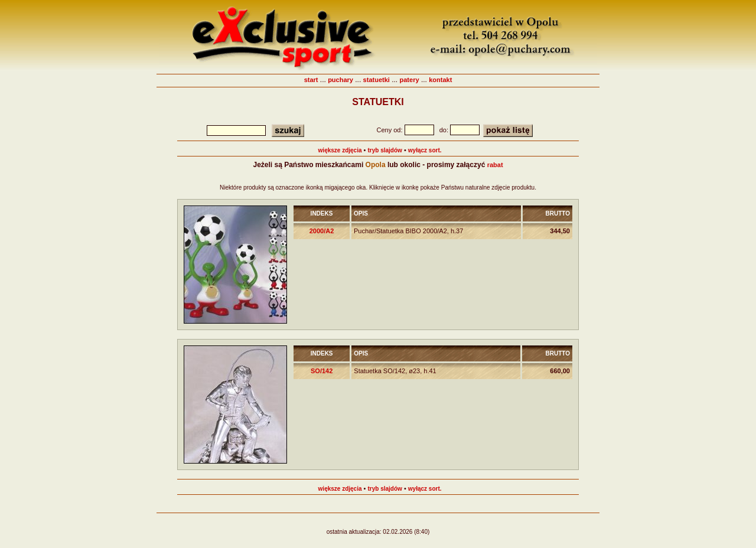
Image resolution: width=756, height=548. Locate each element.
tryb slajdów (385, 150)
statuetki (377, 80)
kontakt (440, 80)
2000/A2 (322, 231)
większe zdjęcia (340, 150)
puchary (340, 80)
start (311, 80)
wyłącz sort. (425, 150)
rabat (495, 165)
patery (410, 80)
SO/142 (322, 371)
